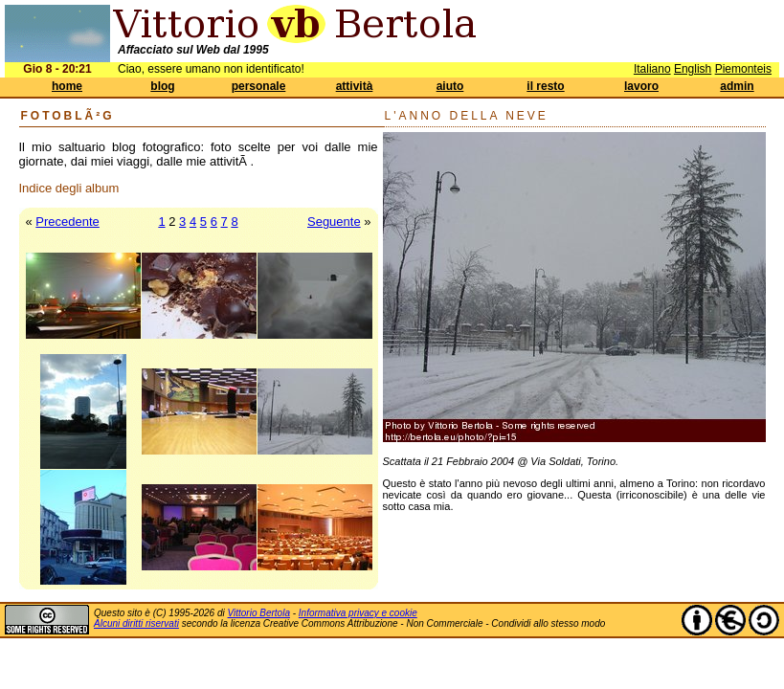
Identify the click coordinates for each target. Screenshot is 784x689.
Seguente (334, 222)
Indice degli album (69, 188)
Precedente (67, 222)
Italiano (652, 69)
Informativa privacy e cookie (358, 613)
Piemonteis (743, 69)
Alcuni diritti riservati (136, 623)
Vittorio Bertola (259, 613)
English (693, 69)
